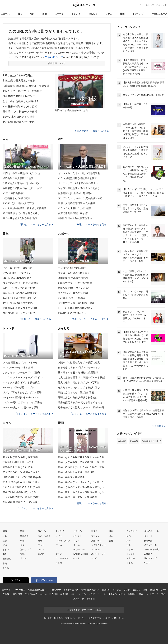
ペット (77, 558)
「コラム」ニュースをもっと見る (35, 508)
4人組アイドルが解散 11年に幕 (20, 298)
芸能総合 (24, 536)
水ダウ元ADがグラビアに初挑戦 (20, 283)
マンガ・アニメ (63, 541)
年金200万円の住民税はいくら (19, 492)
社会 (5, 536)
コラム (109, 14)
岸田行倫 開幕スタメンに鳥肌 (74, 288)
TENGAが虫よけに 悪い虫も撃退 (21, 407)
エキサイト (161, 5)
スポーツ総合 (44, 536)
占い (73, 594)
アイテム (117, 590)
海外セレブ (26, 550)
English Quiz (79, 550)
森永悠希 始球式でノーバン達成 (20, 502)
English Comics (81, 554)
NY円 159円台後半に (14, 193)
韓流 (22, 554)
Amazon (122, 441)
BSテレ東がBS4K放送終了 (17, 278)
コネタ (77, 541)
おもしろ (93, 14)
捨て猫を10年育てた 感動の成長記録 (78, 372)
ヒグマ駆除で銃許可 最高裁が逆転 (21, 497)
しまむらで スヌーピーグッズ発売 (21, 372)
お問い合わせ (118, 618)
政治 (5, 545)
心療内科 (106, 590)
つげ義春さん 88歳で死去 (16, 198)
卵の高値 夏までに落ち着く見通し (21, 213)
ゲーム (59, 545)
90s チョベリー (98, 554)
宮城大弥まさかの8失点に (72, 313)
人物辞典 (148, 554)
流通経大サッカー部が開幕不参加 (76, 303)
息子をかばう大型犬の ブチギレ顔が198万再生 (83, 407)
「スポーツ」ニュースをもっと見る (89, 319)
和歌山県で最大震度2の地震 (18, 178)
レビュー (60, 536)
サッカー (42, 545)
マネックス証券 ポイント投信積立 (21, 382)
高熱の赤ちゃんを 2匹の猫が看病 (76, 392)
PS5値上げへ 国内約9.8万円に (19, 203)
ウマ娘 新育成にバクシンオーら (20, 362)
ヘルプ (147, 563)
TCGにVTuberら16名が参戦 (18, 367)
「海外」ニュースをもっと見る (91, 224)
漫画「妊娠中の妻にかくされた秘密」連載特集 (83, 467)
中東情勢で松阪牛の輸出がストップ (22, 188)
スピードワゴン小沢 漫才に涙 (19, 288)
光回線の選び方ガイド (38, 590)
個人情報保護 (95, 618)
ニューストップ (147, 5)
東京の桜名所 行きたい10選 (18, 467)
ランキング (138, 14)
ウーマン (82, 594)
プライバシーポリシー (76, 618)
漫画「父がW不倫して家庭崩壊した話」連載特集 (83, 462)
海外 (32, 14)
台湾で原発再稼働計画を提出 (74, 213)
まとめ (6, 550)
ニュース (5, 14)
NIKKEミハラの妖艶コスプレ (18, 387)
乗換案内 (113, 594)
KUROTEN (20, 590)
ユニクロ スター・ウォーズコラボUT (23, 377)
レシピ (92, 594)
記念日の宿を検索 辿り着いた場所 (21, 482)
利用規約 (58, 618)
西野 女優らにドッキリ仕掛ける (20, 313)
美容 (141, 594)
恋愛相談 (64, 594)
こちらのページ (54, 57)
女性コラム (96, 541)
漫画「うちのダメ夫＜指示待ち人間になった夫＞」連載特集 (83, 487)
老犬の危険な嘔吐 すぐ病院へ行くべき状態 (81, 377)
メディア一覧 (150, 545)
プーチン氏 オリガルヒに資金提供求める (80, 198)
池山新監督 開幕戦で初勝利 (73, 278)
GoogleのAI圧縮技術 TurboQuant (21, 397)
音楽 (22, 545)
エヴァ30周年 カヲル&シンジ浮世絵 (22, 402)
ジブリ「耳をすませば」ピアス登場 (22, 392)
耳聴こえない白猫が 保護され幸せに (78, 397)
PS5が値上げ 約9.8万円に (18, 75)
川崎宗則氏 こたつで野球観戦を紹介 (22, 477)
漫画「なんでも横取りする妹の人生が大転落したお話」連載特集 (83, 457)
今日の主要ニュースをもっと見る (93, 131)
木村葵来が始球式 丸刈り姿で (20, 106)
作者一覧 (148, 541)
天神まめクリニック (90, 590)
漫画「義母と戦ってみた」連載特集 (77, 497)
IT (57, 550)
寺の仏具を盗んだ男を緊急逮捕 (20, 218)
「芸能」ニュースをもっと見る (36, 319)
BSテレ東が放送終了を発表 (19, 117)
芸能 (45, 14)
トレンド (76, 14)
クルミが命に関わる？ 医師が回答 (21, 487)
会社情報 (48, 618)
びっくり (78, 536)
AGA (163, 594)
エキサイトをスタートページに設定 (84, 610)
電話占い (137, 590)
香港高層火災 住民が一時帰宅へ (75, 193)
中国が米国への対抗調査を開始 (75, 218)
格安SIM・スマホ (158, 590)
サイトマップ (150, 558)
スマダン (95, 536)
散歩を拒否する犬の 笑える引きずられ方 (80, 402)
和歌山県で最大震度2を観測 (19, 81)
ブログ (127, 590)
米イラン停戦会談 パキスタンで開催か (79, 188)
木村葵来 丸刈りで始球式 (72, 298)
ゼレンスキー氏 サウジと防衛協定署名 (79, 173)
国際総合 (7, 559)
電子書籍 (90, 599)
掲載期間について (57, 63)
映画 (22, 541)
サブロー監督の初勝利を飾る (74, 273)
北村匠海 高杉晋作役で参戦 (19, 122)
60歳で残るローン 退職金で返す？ (21, 472)
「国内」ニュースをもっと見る (36, 224)
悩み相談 (54, 594)
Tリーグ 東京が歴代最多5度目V (75, 308)
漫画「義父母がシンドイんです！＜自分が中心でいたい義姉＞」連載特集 (83, 482)
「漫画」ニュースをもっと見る (91, 503)
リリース (148, 536)
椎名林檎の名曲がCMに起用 (19, 96)
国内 (20, 14)
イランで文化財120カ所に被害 (75, 208)
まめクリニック (71, 590)
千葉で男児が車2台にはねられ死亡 (21, 183)
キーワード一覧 (151, 550)
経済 (5, 541)
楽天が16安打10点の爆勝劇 (73, 293)
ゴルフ (41, 550)
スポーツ (59, 14)
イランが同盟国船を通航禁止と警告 (77, 178)
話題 (111, 541)
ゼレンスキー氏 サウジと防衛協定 (22, 91)
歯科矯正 (132, 594)
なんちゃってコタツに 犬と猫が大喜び (79, 387)
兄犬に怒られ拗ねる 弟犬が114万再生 (79, 382)
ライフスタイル (98, 545)
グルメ (59, 554)
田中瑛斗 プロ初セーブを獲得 (20, 112)
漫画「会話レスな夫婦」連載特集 (76, 472)
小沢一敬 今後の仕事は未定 (18, 268)
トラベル (95, 550)
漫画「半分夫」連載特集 (71, 477)
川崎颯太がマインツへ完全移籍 (75, 283)
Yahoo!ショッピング (152, 441)
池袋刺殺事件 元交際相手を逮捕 (20, 308)
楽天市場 (134, 441)
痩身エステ (79, 599)
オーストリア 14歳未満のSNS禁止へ (78, 183)
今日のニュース (159, 14)
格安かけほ (17, 594)
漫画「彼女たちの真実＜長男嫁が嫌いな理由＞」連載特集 (83, 492)
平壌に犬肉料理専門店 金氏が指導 (77, 203)
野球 (40, 541)
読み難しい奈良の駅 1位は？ (18, 462)
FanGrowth (56, 590)
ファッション (62, 558)
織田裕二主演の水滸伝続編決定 (20, 293)
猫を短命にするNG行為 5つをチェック (79, 367)
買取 (145, 590)
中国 (5, 564)
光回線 (6, 594)
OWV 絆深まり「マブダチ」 (18, 273)
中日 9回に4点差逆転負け (72, 268)
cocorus (43, 594)
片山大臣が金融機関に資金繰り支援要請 (26, 86)
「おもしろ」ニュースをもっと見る (89, 414)
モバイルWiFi (31, 594)
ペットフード (152, 594)
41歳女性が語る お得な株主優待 (20, 457)
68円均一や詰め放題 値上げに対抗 (21, 173)
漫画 (122, 14)
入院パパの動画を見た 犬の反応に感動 (79, 362)
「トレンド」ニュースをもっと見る (34, 414)
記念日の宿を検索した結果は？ (21, 101)
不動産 (122, 594)
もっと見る (159, 426)
